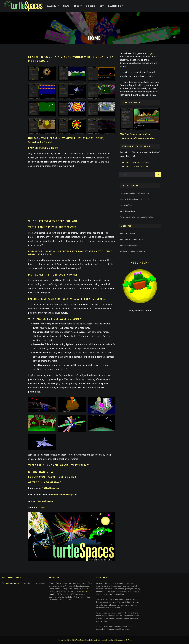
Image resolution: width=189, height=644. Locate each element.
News (66, 6)
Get (102, 6)
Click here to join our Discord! (134, 162)
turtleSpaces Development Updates (132, 251)
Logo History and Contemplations (131, 239)
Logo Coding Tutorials (127, 233)
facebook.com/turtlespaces (63, 494)
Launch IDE (115, 6)
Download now (41, 472)
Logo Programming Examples (130, 245)
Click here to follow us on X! (134, 166)
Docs (77, 6)
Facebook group (45, 501)
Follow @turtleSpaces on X (12, 583)
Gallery (52, 6)
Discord (91, 6)
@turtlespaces (51, 488)
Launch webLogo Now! (43, 148)
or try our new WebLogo (45, 482)
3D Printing (80, 591)
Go (158, 174)
